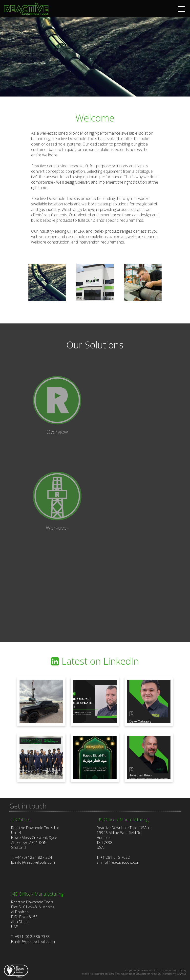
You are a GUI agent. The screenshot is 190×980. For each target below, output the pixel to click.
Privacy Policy (180, 970)
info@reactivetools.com (35, 862)
